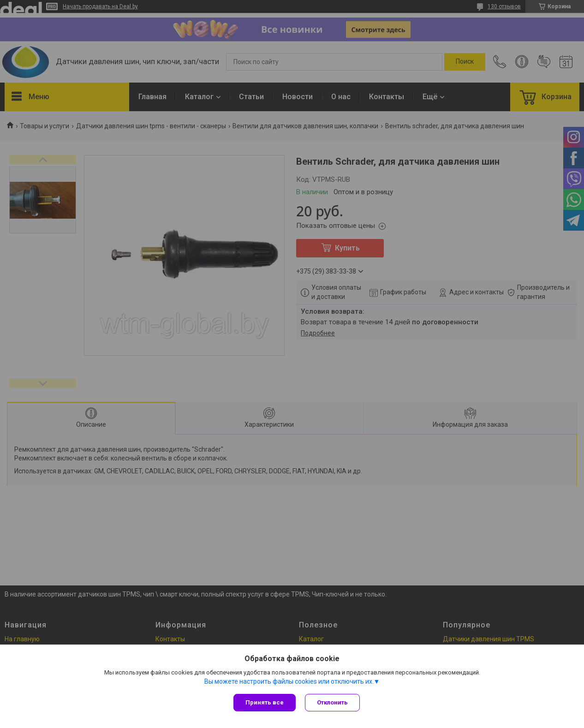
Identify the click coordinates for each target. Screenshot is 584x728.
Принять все (265, 702)
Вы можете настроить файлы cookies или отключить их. (289, 681)
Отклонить (332, 702)
